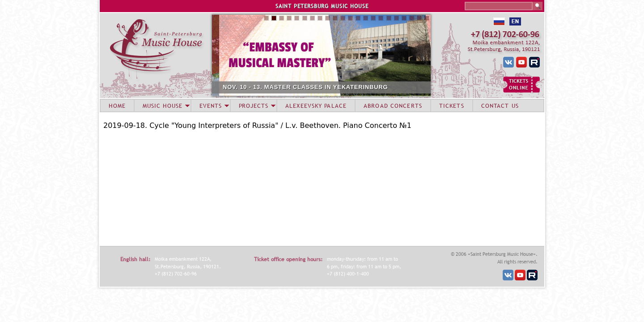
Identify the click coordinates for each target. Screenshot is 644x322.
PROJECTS (254, 106)
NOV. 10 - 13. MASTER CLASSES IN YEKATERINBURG (329, 87)
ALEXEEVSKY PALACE (316, 106)
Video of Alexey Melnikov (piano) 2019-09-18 (215, 187)
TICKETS (452, 106)
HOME (117, 106)
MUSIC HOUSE (162, 106)
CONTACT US (500, 106)
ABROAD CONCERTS (393, 106)
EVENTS (211, 106)
